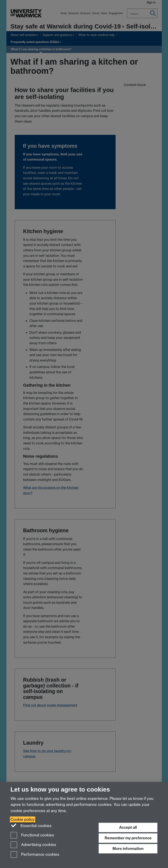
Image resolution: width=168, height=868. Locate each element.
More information (128, 849)
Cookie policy (23, 819)
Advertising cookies (33, 845)
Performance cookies (35, 855)
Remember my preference (128, 838)
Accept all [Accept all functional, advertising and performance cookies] (128, 827)
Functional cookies (32, 835)
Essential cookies (31, 825)
